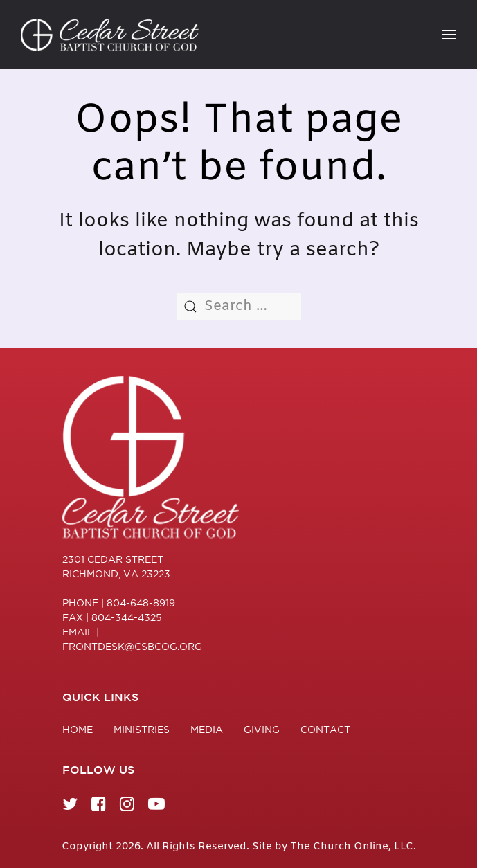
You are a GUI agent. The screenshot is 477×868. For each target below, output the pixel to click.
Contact (325, 732)
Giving (262, 732)
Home (78, 732)
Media (207, 732)
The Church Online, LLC (352, 847)
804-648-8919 (141, 603)
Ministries (142, 732)
